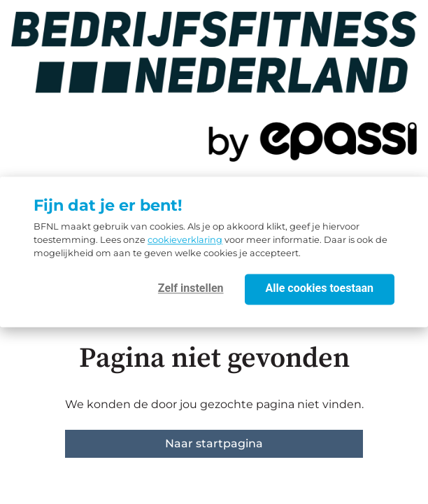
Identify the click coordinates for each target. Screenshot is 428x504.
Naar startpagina (214, 443)
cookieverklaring (185, 240)
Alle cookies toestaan (320, 289)
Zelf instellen (191, 289)
